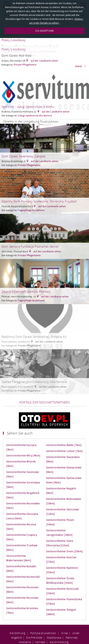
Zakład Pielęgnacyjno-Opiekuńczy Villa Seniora (34, 382)
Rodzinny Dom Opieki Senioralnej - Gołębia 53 (34, 337)
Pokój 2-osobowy (14, 40)
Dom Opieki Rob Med (16, 55)
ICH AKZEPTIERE (44, 31)
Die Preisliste (34, 637)
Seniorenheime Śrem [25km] (64, 551)
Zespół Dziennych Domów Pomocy (26, 291)
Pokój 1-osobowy (14, 49)
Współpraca (54, 637)
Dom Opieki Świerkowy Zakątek (24, 156)
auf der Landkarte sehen (44, 61)
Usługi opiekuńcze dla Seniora (35, 115)
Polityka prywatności (43, 633)
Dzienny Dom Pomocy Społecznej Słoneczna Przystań (39, 201)
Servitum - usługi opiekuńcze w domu (28, 107)
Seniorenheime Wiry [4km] (23, 455)
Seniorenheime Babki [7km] (64, 445)
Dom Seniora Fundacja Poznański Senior (30, 246)
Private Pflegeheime (29, 165)
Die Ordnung (18, 633)
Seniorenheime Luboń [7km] (64, 451)
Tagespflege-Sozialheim (31, 210)
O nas (65, 633)
